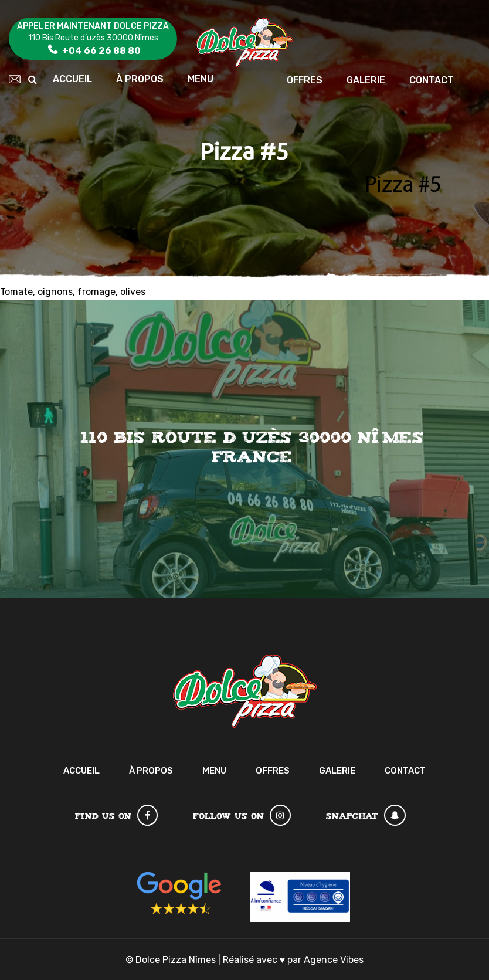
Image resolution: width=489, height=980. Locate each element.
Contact (432, 80)
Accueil (72, 79)
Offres (305, 80)
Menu (201, 79)
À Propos (140, 79)
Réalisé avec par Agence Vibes (293, 960)
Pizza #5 (403, 186)
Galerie (366, 80)
